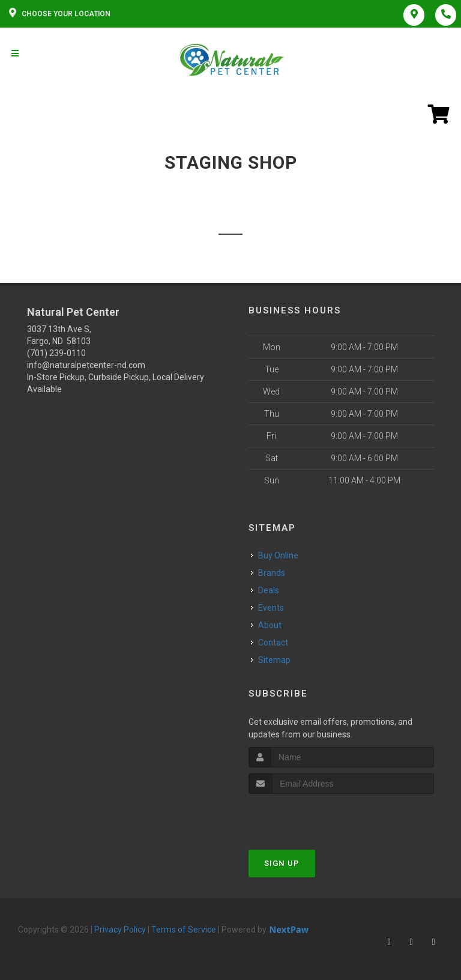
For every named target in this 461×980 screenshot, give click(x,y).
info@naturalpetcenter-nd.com (86, 365)
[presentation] (312, 816)
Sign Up (282, 863)
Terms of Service (184, 930)
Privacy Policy (120, 930)
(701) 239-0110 (56, 353)
